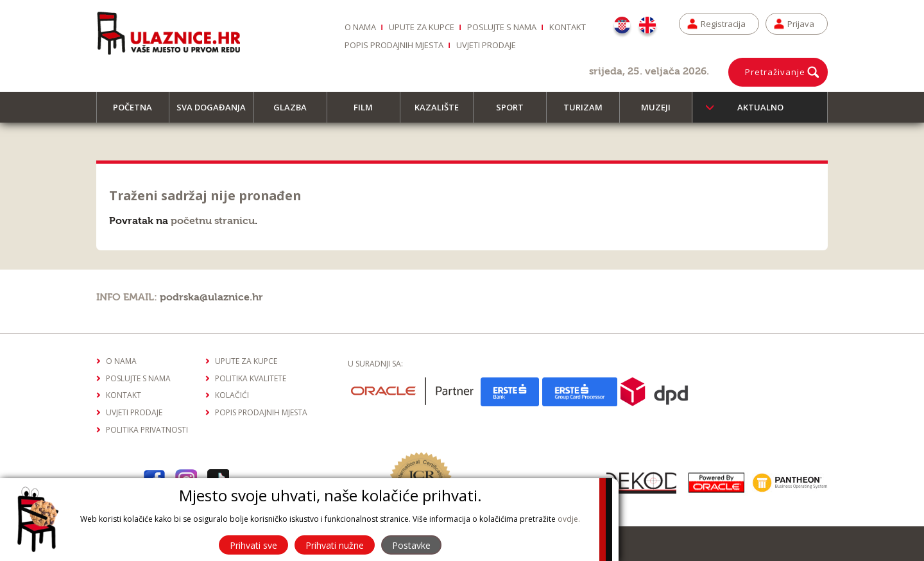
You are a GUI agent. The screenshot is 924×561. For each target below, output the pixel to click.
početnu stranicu (213, 221)
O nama (360, 27)
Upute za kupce (422, 27)
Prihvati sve (253, 545)
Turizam (589, 112)
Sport (516, 112)
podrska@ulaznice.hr (211, 297)
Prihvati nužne (335, 545)
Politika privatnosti (147, 430)
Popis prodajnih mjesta (394, 45)
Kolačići (232, 395)
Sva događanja (215, 112)
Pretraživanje (775, 72)
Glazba (296, 112)
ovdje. (569, 519)
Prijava (801, 24)
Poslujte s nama (502, 27)
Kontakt (568, 27)
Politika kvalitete (251, 378)
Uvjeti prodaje (486, 45)
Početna (138, 112)
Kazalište (442, 112)
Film (369, 112)
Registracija (723, 24)
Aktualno (760, 107)
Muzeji (662, 112)
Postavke (411, 545)
